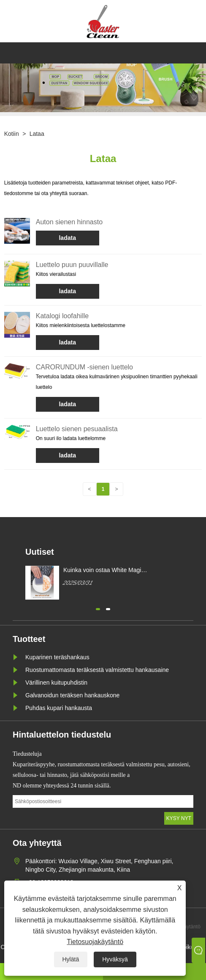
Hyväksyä (115, 959)
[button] (98, 608)
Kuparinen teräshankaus (57, 657)
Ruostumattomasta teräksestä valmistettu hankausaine (97, 670)
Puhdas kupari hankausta (59, 708)
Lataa (37, 134)
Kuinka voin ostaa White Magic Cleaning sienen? (104, 570)
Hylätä (71, 959)
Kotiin (12, 134)
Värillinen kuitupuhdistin (56, 683)
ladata (67, 238)
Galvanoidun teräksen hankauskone (72, 695)
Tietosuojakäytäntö (95, 942)
